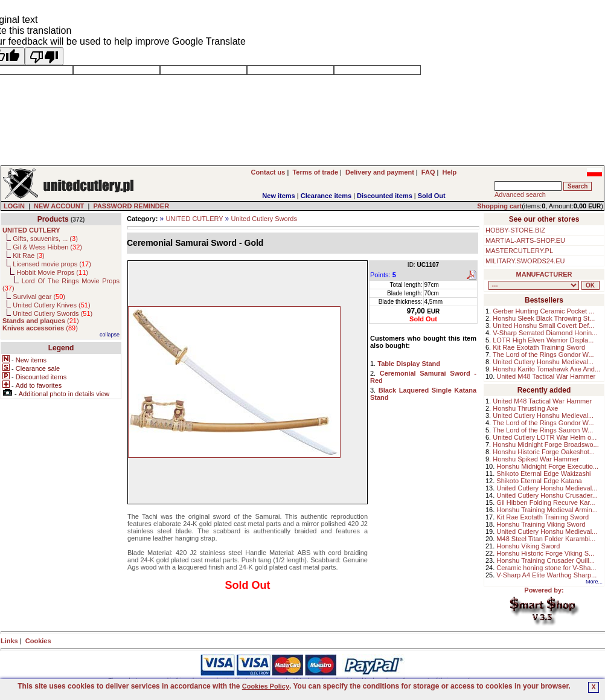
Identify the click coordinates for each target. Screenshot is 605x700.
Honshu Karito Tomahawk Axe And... (546, 369)
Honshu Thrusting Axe (525, 408)
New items (278, 196)
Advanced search (520, 194)
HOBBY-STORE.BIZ (515, 230)
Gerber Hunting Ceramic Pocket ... (543, 311)
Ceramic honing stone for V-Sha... (546, 568)
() (41, 321)
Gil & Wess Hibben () (47, 247)
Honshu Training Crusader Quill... (546, 560)
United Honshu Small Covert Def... (543, 326)
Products (53, 219)
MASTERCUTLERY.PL (519, 251)
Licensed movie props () (52, 264)
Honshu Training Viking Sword (541, 524)
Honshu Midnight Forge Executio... (547, 466)
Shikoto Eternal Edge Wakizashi (543, 474)
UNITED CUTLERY (194, 219)
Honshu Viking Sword (528, 546)
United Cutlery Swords (264, 219)
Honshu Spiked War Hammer (536, 459)
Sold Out (432, 196)
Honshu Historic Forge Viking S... (545, 553)
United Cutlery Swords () (53, 313)
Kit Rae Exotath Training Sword (539, 347)
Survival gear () (39, 297)
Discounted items (385, 196)
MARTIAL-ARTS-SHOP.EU (525, 240)
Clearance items (326, 196)
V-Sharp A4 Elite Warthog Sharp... (546, 575)
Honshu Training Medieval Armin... (547, 510)
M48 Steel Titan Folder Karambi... (546, 539)
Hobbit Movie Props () (52, 272)
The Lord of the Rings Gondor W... (543, 355)
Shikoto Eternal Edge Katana (539, 481)
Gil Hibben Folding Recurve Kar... (546, 503)
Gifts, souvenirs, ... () (45, 239)
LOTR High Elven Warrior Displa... (543, 340)
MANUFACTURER (544, 274)
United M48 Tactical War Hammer (546, 376)
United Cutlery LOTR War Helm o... (545, 437)
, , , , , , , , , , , (534, 285)
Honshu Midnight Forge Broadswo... (546, 445)
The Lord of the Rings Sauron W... (543, 430)
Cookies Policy (266, 686)
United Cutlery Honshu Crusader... (547, 495)
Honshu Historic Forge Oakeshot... (544, 452)
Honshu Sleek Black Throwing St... (544, 318)
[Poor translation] (44, 56)
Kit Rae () (29, 255)
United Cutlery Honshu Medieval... (543, 362)
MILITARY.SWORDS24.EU (525, 261)
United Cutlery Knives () (51, 305)
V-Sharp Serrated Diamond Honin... (545, 333)
